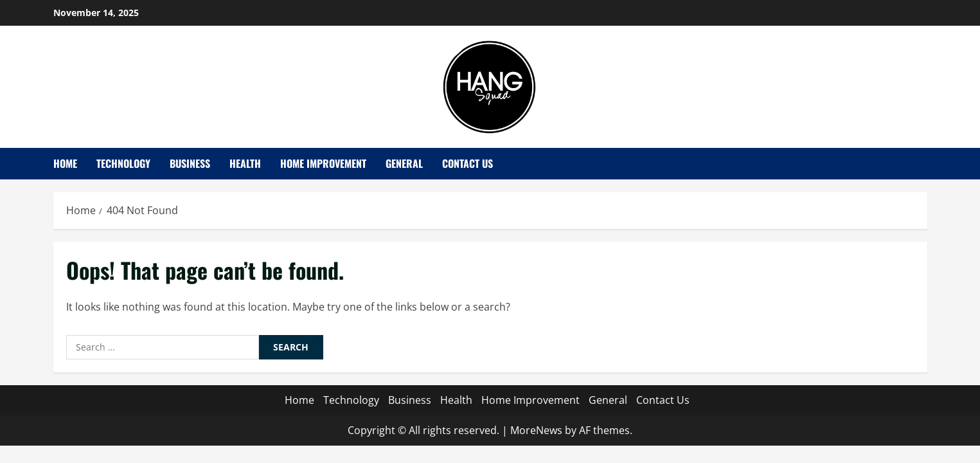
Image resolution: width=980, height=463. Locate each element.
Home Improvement (323, 163)
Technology (123, 163)
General (404, 163)
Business (190, 163)
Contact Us (468, 163)
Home (65, 163)
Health (245, 163)
